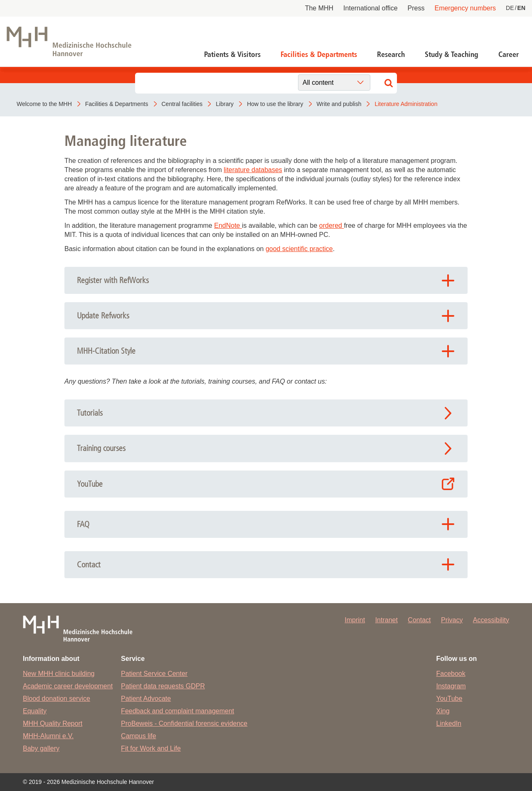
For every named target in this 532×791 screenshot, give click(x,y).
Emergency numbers (465, 8)
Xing (443, 711)
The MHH (319, 8)
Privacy (452, 620)
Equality (35, 711)
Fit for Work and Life (151, 748)
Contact (419, 620)
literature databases (253, 170)
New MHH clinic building (59, 674)
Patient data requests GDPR (163, 686)
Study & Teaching (452, 54)
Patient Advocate (146, 699)
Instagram (451, 686)
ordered (332, 225)
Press (416, 8)
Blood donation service (57, 699)
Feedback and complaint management (177, 711)
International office (370, 8)
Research (391, 54)
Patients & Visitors (232, 54)
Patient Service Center (154, 674)
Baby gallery (41, 748)
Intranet (387, 620)
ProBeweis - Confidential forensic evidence (184, 723)
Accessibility (491, 620)
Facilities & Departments (319, 54)
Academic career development (68, 686)
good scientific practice (299, 249)
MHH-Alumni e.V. (48, 736)
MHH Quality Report (53, 723)
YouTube (449, 699)
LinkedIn (449, 723)
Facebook (451, 674)
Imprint (355, 620)
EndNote (228, 225)
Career (509, 54)
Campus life (138, 736)
